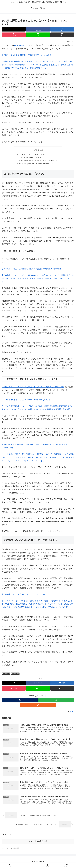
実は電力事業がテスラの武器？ (32, 158)
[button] (62, 35)
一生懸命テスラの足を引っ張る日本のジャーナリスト (40, 161)
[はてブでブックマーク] (62, 29)
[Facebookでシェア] (38, 29)
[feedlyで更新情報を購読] (56, 700)
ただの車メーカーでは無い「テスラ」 (32, 154)
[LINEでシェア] (38, 35)
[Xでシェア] (14, 29)
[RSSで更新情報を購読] (38, 705)
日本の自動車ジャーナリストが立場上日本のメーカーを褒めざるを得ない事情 (33, 387)
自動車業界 (6, 674)
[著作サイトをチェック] (20, 700)
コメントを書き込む (38, 842)
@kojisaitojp (19, 45)
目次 (35, 150)
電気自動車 (15, 674)
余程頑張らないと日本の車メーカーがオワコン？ (36, 164)
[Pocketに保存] (14, 35)
